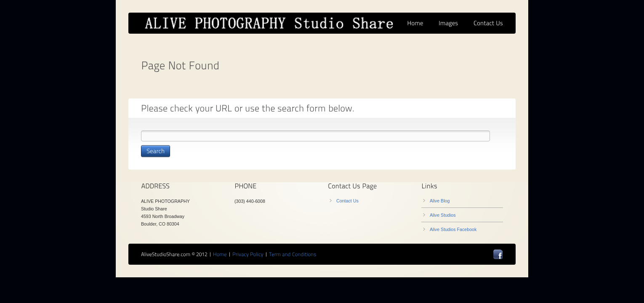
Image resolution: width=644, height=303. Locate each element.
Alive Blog (440, 201)
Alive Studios (443, 215)
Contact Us (347, 201)
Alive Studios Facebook (453, 229)
